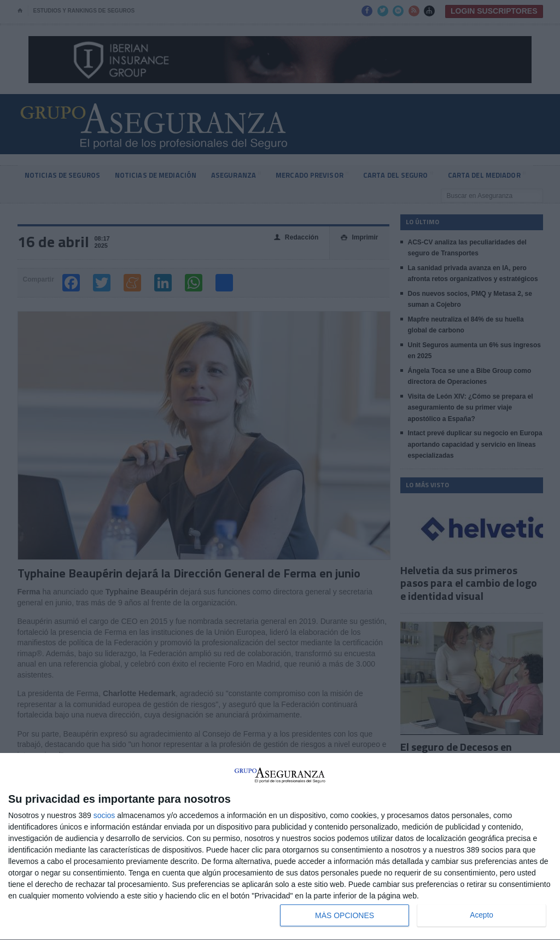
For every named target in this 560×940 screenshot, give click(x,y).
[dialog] (280, 847)
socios (104, 815)
